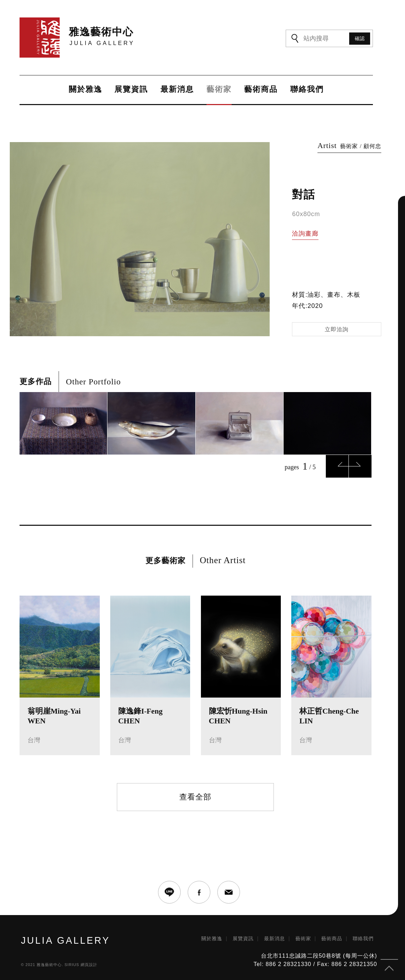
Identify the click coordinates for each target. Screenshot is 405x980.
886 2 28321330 (288, 962)
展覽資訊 (130, 90)
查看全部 (195, 794)
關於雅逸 (84, 90)
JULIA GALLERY (66, 938)
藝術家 (219, 90)
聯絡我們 (307, 90)
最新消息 (177, 90)
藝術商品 (261, 90)
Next (360, 464)
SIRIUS (72, 962)
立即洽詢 (337, 327)
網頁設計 (89, 962)
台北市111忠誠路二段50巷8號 (301, 953)
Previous (337, 464)
